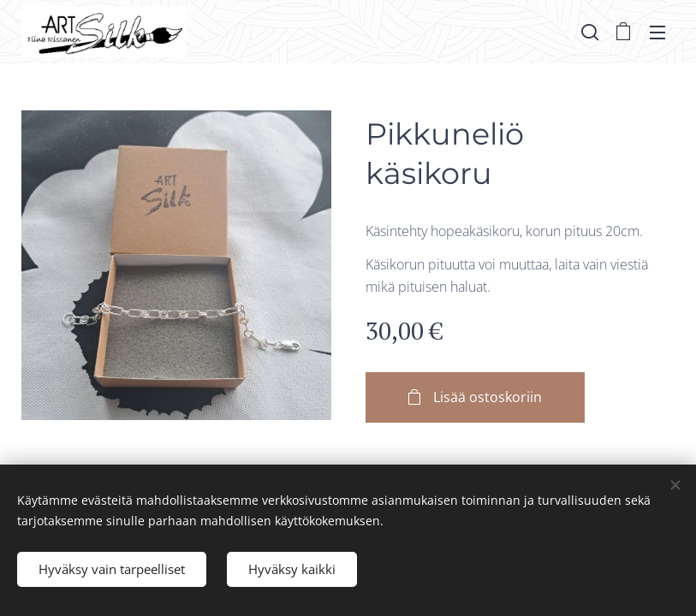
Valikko (657, 33)
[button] (590, 32)
